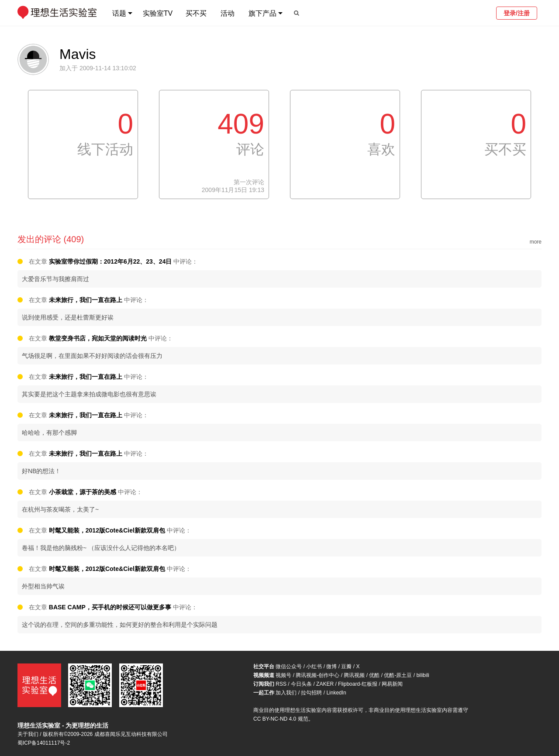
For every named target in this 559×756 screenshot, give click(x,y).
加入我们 (286, 693)
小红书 (314, 667)
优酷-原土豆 (398, 675)
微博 (331, 667)
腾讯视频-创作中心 (317, 675)
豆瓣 (346, 667)
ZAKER (325, 684)
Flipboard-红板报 (358, 684)
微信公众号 (289, 667)
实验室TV (158, 13)
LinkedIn (336, 693)
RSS (281, 684)
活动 (228, 13)
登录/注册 (517, 13)
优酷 (374, 675)
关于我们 (28, 734)
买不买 (196, 13)
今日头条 (301, 684)
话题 (119, 13)
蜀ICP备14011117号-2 (44, 743)
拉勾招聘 (311, 693)
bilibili (423, 675)
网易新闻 (392, 684)
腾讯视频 (354, 675)
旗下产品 (262, 13)
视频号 (283, 675)
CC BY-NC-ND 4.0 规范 (281, 719)
